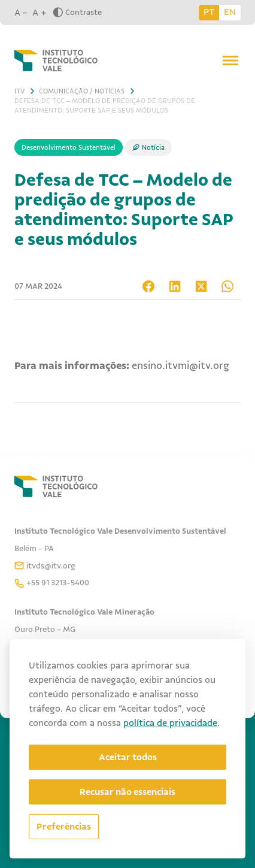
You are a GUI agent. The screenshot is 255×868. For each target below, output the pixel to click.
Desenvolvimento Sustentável (69, 147)
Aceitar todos (128, 757)
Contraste (78, 12)
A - (21, 13)
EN (230, 12)
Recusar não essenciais (127, 792)
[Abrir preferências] (64, 827)
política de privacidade (170, 723)
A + (39, 13)
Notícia (153, 147)
